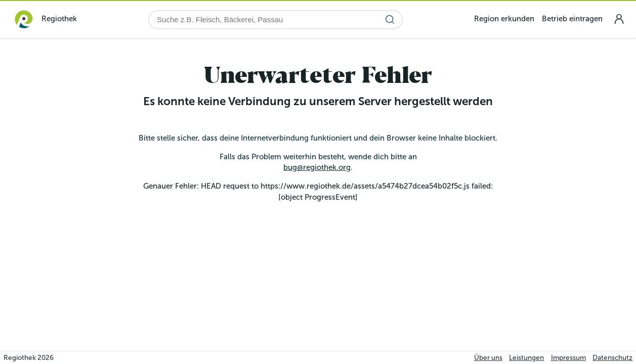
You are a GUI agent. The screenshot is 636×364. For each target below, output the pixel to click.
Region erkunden (504, 19)
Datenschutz (612, 358)
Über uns (488, 358)
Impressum (568, 358)
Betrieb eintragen (572, 19)
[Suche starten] (390, 19)
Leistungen (526, 358)
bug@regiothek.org (317, 167)
